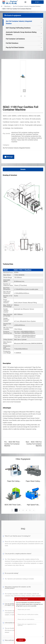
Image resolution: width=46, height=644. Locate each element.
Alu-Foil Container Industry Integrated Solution (27, 6)
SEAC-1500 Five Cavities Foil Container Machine (34, 539)
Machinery (8, 6)
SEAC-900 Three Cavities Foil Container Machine (12, 539)
